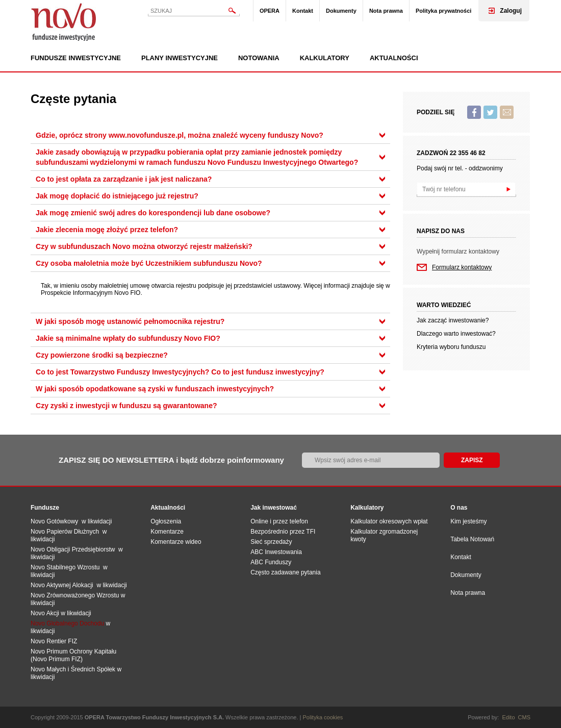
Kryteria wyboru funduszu (451, 347)
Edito (508, 717)
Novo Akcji (45, 613)
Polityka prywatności (443, 11)
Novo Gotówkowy (54, 521)
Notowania (259, 58)
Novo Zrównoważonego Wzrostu (75, 595)
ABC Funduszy (271, 562)
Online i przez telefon (279, 521)
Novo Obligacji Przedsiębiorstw (74, 549)
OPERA (270, 11)
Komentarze (167, 532)
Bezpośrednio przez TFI (283, 532)
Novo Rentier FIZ (54, 641)
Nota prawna (386, 11)
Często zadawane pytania (285, 572)
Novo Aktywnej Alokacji (62, 585)
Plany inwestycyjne (180, 58)
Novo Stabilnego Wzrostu (67, 567)
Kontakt (303, 11)
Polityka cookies (323, 717)
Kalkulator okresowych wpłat (389, 521)
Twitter (490, 112)
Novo (64, 22)
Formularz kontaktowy (462, 267)
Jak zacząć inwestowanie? (453, 320)
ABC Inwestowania (276, 552)
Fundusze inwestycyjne (76, 58)
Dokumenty (341, 11)
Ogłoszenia (166, 521)
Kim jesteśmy (468, 521)
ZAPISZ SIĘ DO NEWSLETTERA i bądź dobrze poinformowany (171, 460)
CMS (524, 717)
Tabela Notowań (472, 539)
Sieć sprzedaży (271, 542)
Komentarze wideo (176, 542)
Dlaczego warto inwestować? (456, 334)
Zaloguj (511, 11)
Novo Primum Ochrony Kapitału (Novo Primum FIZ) (73, 655)
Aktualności (394, 58)
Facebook (474, 112)
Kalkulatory (325, 58)
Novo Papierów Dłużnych (67, 532)
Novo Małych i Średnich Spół (70, 669)
